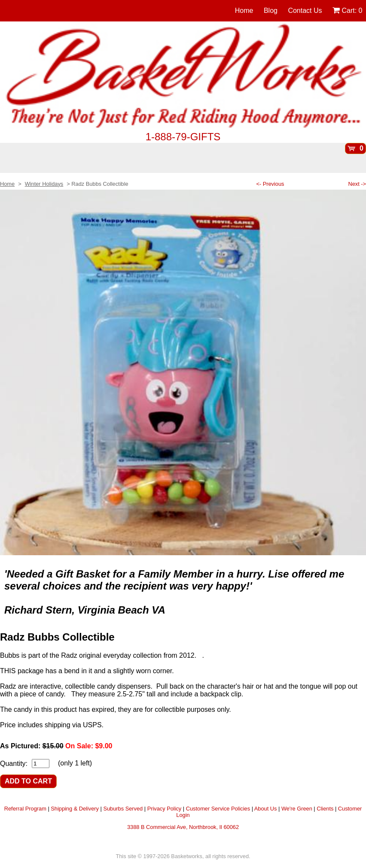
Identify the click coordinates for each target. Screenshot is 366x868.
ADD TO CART (28, 781)
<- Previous (270, 184)
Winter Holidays (44, 184)
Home (244, 11)
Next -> (357, 184)
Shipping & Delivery (75, 809)
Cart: (347, 11)
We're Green (297, 809)
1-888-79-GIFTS (183, 137)
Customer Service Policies (218, 809)
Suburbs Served (123, 809)
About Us (266, 809)
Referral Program (25, 809)
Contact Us (305, 11)
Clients (325, 809)
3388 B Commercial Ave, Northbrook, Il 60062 (183, 827)
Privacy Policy (165, 809)
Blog (271, 11)
